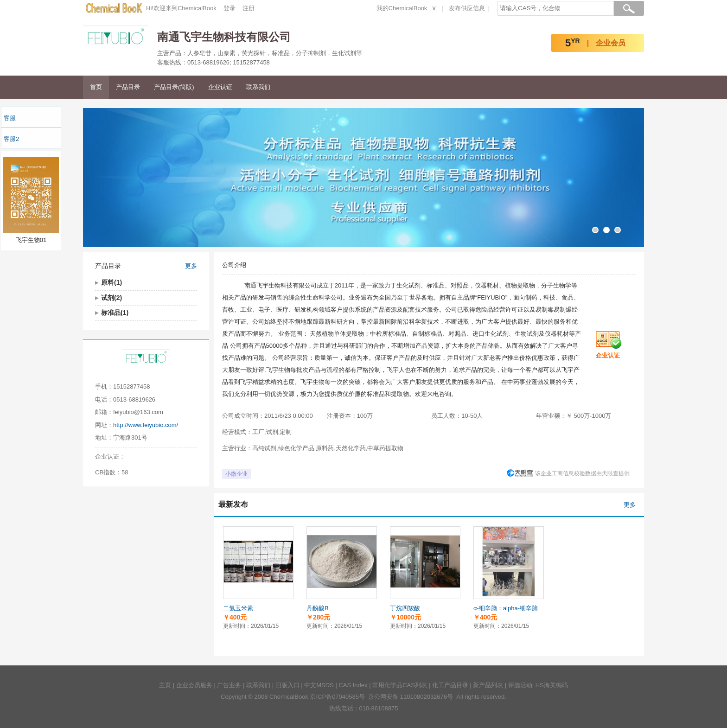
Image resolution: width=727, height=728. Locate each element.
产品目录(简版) (174, 87)
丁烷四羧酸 (405, 608)
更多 (191, 266)
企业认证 (220, 87)
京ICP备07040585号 (337, 697)
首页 (96, 87)
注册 (249, 8)
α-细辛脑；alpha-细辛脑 (506, 608)
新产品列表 (488, 685)
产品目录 (128, 87)
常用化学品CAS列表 (400, 685)
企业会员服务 (194, 685)
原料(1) (112, 282)
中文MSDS (319, 685)
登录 (230, 8)
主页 (165, 685)
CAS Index (353, 685)
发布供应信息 (467, 8)
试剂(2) (112, 298)
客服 (10, 118)
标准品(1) (115, 313)
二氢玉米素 (238, 608)
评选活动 (520, 685)
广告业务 (229, 685)
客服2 (11, 139)
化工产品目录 (450, 685)
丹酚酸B (318, 608)
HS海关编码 (552, 685)
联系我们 (258, 87)
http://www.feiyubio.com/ (146, 425)
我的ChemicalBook (402, 8)
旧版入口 (287, 685)
